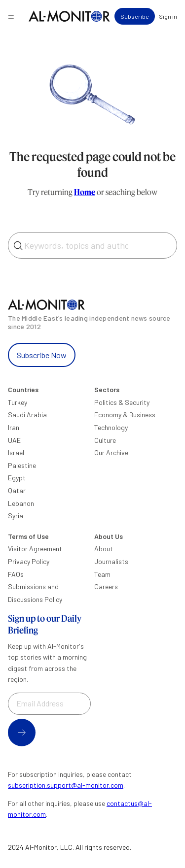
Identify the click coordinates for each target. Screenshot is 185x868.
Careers (106, 586)
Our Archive (111, 452)
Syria (16, 516)
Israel (16, 452)
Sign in (168, 16)
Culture (105, 440)
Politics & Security (122, 402)
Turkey (18, 402)
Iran (14, 427)
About (104, 549)
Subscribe (135, 16)
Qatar (17, 490)
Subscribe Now (42, 355)
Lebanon (21, 503)
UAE (14, 440)
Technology (111, 427)
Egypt (17, 478)
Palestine (22, 465)
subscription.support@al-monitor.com (66, 785)
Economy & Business (125, 415)
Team (102, 574)
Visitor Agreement (35, 549)
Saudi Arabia (27, 415)
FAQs (16, 574)
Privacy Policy (29, 561)
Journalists (111, 561)
